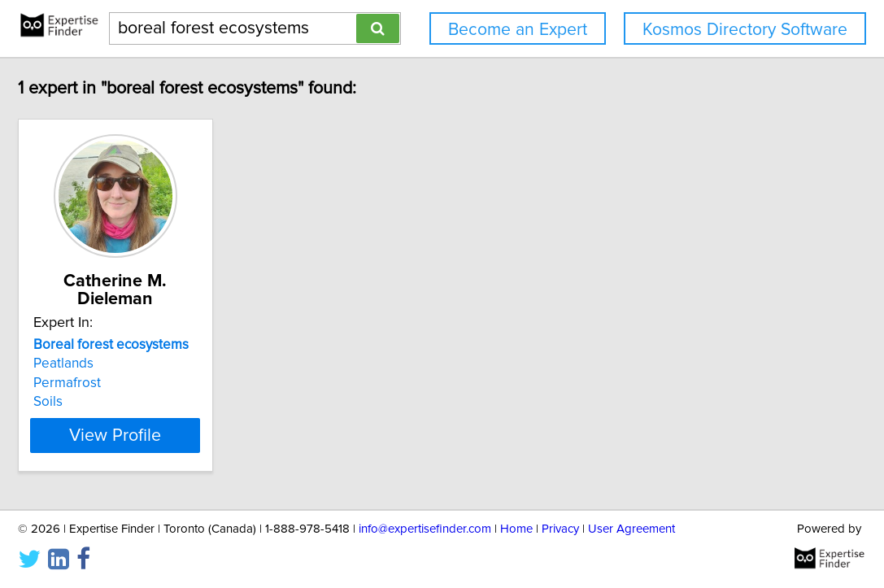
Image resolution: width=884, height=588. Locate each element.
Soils (107, 402)
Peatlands (122, 364)
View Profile (194, 435)
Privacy (560, 529)
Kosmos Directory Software (745, 30)
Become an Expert (518, 30)
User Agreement (631, 529)
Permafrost (126, 383)
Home (516, 529)
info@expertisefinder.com (425, 529)
